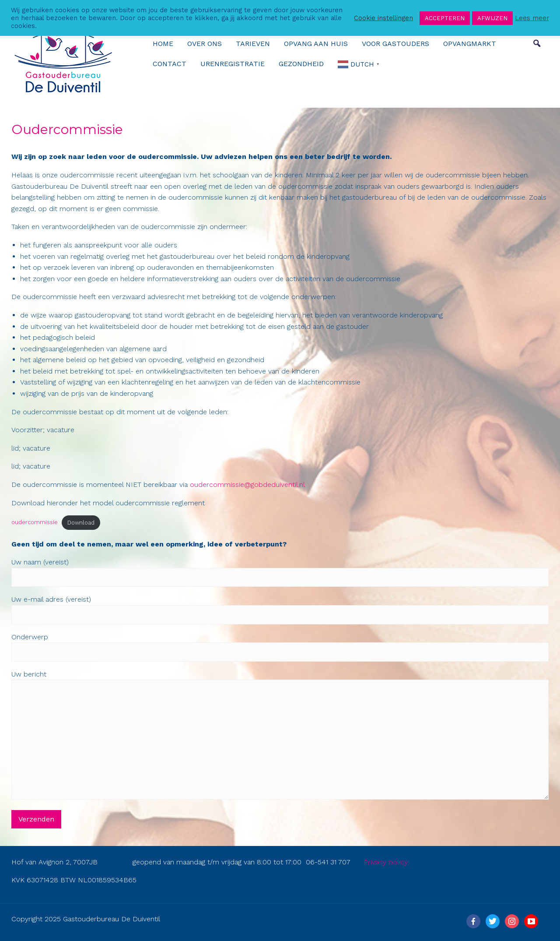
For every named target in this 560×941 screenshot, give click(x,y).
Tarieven (253, 44)
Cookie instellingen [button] (383, 18)
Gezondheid (301, 64)
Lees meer (532, 18)
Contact (170, 64)
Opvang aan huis (316, 44)
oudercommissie (35, 523)
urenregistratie (233, 64)
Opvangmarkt (470, 44)
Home (163, 44)
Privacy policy (386, 862)
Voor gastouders (395, 44)
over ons (205, 44)
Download (81, 523)
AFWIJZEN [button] (492, 18)
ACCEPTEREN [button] (445, 18)
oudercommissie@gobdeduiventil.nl (247, 485)
